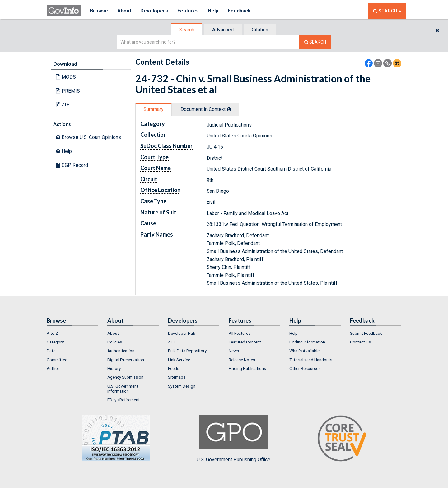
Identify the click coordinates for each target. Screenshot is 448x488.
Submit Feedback (366, 333)
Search (187, 30)
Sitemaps (177, 377)
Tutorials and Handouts (311, 360)
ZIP (63, 105)
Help (214, 11)
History (114, 368)
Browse (99, 11)
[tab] (187, 30)
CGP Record (72, 165)
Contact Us (360, 342)
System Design (182, 386)
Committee (57, 360)
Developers (154, 11)
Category (55, 342)
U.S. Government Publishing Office (233, 439)
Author (53, 368)
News (234, 351)
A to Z (52, 333)
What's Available (304, 351)
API (171, 342)
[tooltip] (229, 109)
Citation (260, 30)
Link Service (179, 360)
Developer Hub (182, 333)
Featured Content (245, 342)
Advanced (223, 30)
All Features (240, 333)
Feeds (174, 368)
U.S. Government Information (123, 389)
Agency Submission (125, 377)
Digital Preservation (126, 360)
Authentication (121, 351)
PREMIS (68, 91)
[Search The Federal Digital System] (315, 42)
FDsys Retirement (124, 400)
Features (188, 11)
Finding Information (307, 342)
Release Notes (242, 360)
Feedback (240, 11)
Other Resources (305, 368)
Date (51, 351)
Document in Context (206, 109)
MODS (66, 77)
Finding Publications (247, 368)
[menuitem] (72, 333)
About (124, 11)
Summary (154, 109)
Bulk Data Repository (187, 351)
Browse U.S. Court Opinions (89, 137)
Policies (115, 342)
